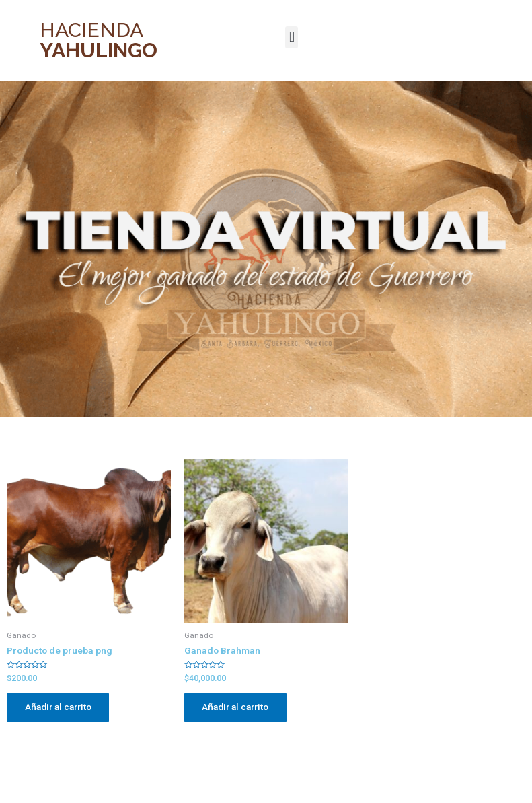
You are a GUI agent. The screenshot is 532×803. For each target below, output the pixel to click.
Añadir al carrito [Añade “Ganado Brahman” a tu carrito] (236, 707)
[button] (292, 37)
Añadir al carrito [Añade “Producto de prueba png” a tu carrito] (59, 707)
